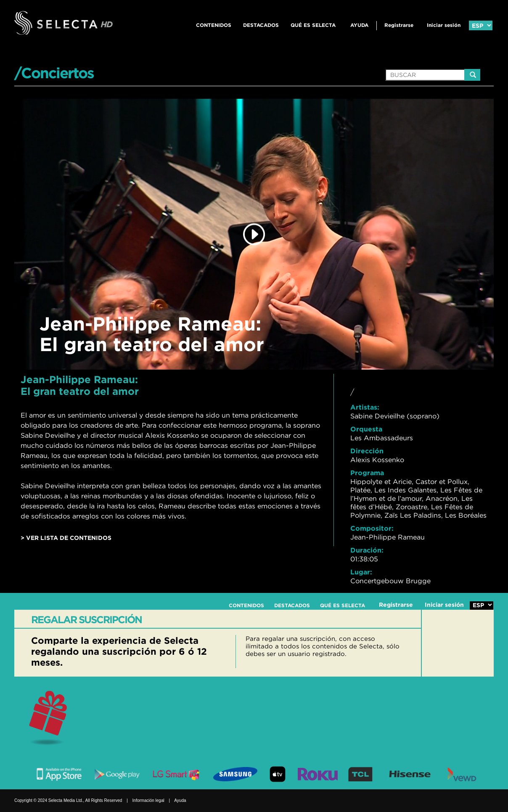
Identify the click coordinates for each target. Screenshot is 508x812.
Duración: (367, 550)
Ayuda (359, 25)
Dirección (367, 451)
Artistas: (365, 407)
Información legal (148, 800)
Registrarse (399, 25)
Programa (367, 473)
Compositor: (372, 528)
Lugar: (361, 572)
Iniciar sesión (444, 25)
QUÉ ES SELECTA (313, 25)
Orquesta (366, 429)
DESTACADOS (261, 25)
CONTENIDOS (214, 25)
